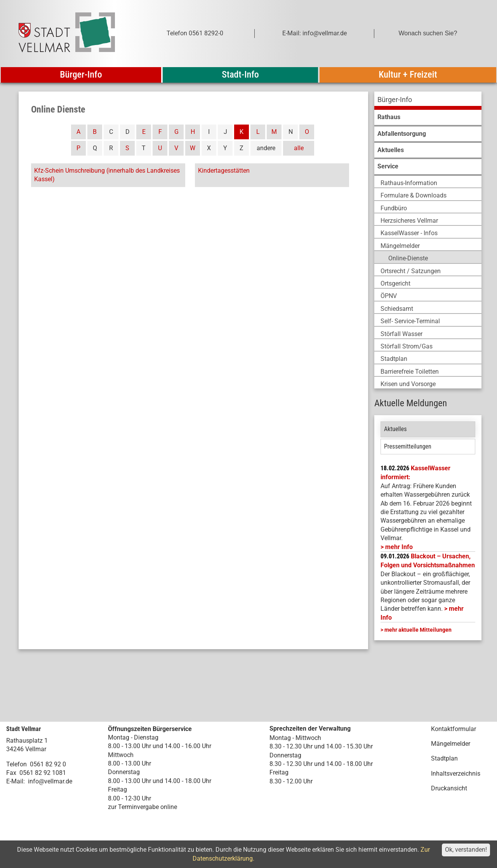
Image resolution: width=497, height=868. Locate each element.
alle (299, 148)
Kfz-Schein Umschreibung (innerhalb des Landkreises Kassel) (107, 175)
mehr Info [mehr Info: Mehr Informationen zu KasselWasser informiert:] (399, 547)
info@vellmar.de (50, 781)
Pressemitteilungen (408, 446)
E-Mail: (16, 781)
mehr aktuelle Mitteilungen (418, 630)
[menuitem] (428, 101)
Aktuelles (395, 429)
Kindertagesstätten (224, 171)
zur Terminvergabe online (142, 807)
